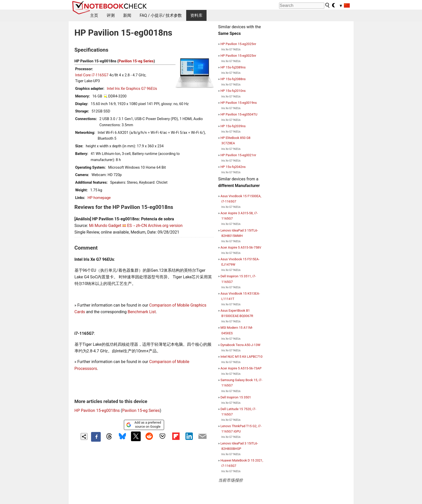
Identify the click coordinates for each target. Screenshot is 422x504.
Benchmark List (142, 312)
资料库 (196, 15)
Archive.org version (165, 226)
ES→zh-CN (137, 226)
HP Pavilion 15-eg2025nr (238, 44)
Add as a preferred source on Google (144, 424)
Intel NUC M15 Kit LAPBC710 (242, 357)
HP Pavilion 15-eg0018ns (97, 411)
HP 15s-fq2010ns (233, 91)
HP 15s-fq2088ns (233, 79)
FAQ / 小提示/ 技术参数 (161, 15)
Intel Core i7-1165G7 (92, 75)
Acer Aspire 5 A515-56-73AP (241, 368)
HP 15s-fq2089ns (233, 67)
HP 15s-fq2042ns (233, 167)
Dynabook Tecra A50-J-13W (241, 345)
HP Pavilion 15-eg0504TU (239, 114)
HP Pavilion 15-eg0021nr (238, 155)
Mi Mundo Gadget (105, 226)
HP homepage (99, 198)
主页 (94, 15)
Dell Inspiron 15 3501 (236, 397)
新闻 (127, 15)
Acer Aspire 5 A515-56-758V (241, 247)
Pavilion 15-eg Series (136, 61)
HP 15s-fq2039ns (233, 126)
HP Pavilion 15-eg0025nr (238, 56)
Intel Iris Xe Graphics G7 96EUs (132, 89)
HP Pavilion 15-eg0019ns (239, 103)
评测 (111, 15)
